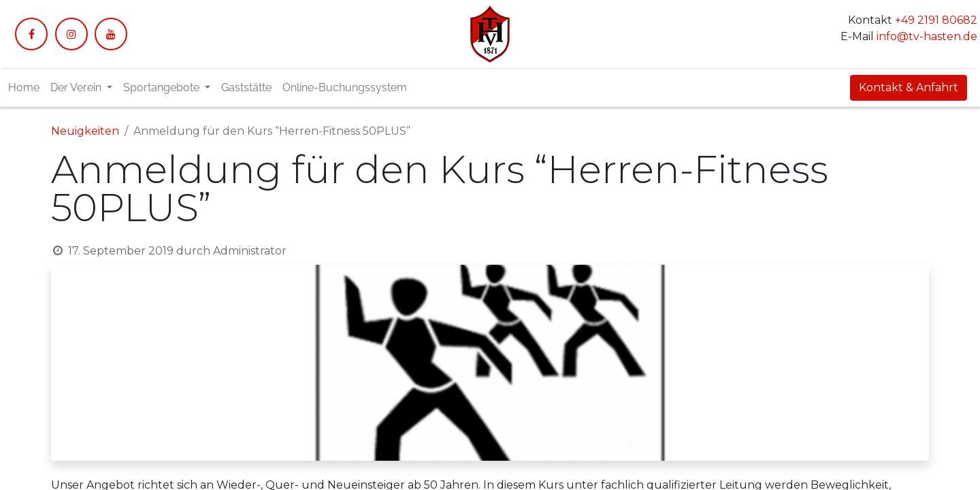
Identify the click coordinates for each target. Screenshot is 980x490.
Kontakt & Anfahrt (909, 87)
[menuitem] (24, 88)
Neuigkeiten (85, 131)
